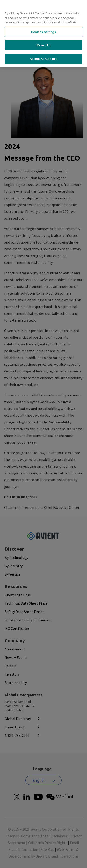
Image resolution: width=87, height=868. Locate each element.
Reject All (43, 34)
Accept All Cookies (44, 47)
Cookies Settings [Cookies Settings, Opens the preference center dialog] (44, 21)
